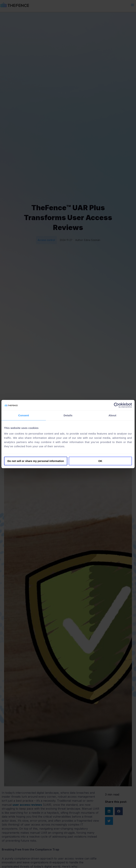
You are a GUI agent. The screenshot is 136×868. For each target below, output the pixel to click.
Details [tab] (68, 415)
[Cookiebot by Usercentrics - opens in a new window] (116, 405)
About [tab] (112, 415)
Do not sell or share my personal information (36, 461)
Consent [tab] (24, 415)
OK (100, 461)
